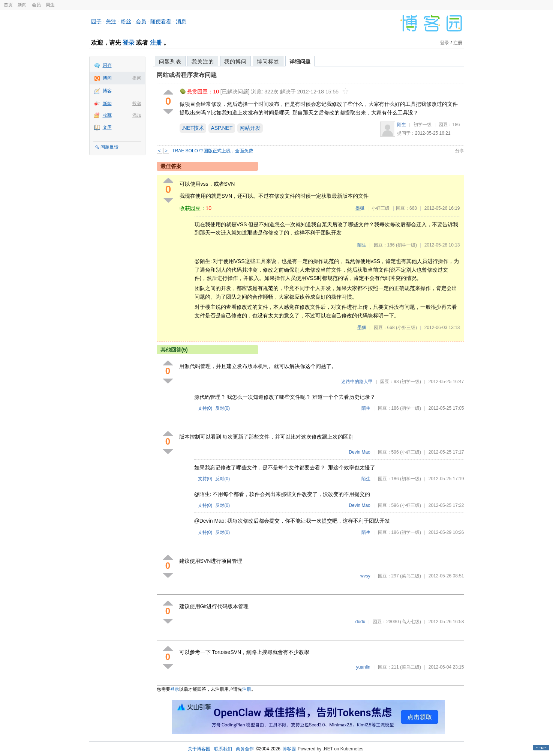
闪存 (107, 65)
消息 (181, 21)
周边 (50, 5)
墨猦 (360, 208)
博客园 (289, 749)
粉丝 (126, 21)
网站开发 (250, 128)
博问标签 (268, 62)
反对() (223, 408)
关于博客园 (199, 749)
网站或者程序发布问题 (187, 75)
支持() (205, 408)
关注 (111, 21)
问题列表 (170, 62)
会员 (36, 5)
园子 (96, 21)
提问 (137, 78)
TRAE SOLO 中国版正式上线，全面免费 (213, 151)
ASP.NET (222, 128)
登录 (129, 43)
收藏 (107, 115)
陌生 (402, 125)
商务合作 (245, 749)
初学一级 (423, 125)
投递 (137, 104)
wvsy (365, 576)
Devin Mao (359, 452)
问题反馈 (109, 147)
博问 (107, 78)
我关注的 (203, 62)
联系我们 (223, 749)
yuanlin (363, 667)
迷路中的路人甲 (357, 382)
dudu (360, 622)
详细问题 (300, 62)
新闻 (22, 5)
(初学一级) (406, 245)
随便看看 (161, 21)
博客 (107, 91)
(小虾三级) (406, 328)
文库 (107, 127)
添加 (137, 115)
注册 (156, 43)
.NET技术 (193, 128)
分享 (460, 151)
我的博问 (235, 62)
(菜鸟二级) (411, 576)
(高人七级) (411, 622)
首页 (8, 5)
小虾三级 (381, 208)
